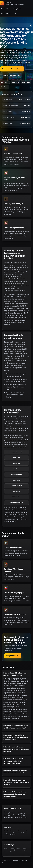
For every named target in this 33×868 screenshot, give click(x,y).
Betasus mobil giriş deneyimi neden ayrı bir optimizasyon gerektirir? (16, 727)
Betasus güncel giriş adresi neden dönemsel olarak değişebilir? (15, 674)
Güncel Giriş (5, 9)
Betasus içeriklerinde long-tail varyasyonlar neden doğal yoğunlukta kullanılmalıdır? (14, 761)
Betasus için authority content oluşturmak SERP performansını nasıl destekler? (16, 749)
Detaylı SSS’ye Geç (13, 656)
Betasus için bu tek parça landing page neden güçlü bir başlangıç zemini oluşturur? (15, 794)
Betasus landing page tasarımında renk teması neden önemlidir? (15, 772)
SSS (15, 14)
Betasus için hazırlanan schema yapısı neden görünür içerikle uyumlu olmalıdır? (16, 782)
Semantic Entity (6, 14)
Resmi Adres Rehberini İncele (12, 69)
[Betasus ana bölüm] (12, 3)
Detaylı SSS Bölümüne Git (11, 75)
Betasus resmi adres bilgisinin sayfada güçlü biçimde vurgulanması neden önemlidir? (16, 737)
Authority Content (17, 9)
